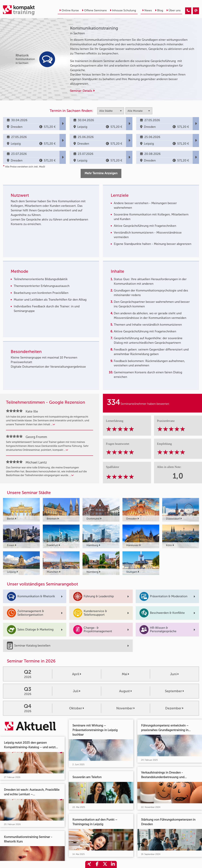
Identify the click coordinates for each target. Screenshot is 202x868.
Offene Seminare (94, 10)
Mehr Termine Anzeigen (101, 173)
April (77, 674)
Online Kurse (69, 10)
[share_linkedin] (113, 864)
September (174, 691)
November (125, 708)
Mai (125, 674)
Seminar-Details (82, 91)
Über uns (173, 10)
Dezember (174, 708)
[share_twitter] (105, 864)
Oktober (77, 708)
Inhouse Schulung (123, 10)
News (147, 10)
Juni (174, 674)
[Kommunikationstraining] (188, 11)
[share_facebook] (97, 864)
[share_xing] (89, 864)
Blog (159, 10)
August (125, 691)
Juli (77, 691)
